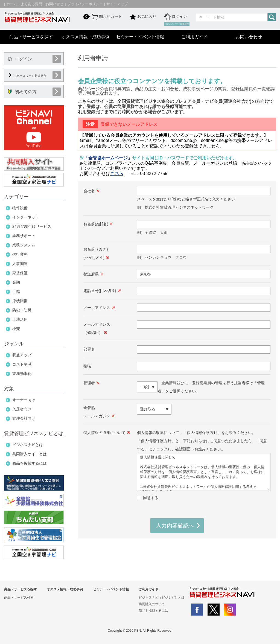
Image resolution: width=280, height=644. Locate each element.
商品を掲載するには (30, 463)
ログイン (176, 17)
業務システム (24, 245)
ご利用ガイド (194, 37)
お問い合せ (55, 4)
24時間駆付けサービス (32, 226)
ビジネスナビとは (28, 445)
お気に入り (143, 17)
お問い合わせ (249, 37)
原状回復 (20, 301)
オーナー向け (24, 400)
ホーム (12, 4)
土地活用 (20, 319)
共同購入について (152, 604)
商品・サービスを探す (31, 37)
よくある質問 (31, 4)
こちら (117, 174)
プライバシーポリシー (85, 4)
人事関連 (20, 264)
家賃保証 (20, 273)
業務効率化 (22, 374)
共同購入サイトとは (30, 454)
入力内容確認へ (175, 526)
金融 (16, 282)
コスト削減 (22, 364)
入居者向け (22, 409)
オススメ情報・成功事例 (86, 37)
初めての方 (22, 92)
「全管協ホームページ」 (108, 158)
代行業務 (20, 254)
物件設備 (20, 208)
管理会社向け (24, 418)
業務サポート (24, 236)
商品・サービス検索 (19, 598)
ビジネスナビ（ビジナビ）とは (162, 598)
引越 (16, 292)
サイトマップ (117, 4)
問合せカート (106, 17)
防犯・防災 (22, 310)
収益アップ (22, 355)
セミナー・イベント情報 (140, 37)
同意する (151, 498)
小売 (16, 329)
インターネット (26, 217)
